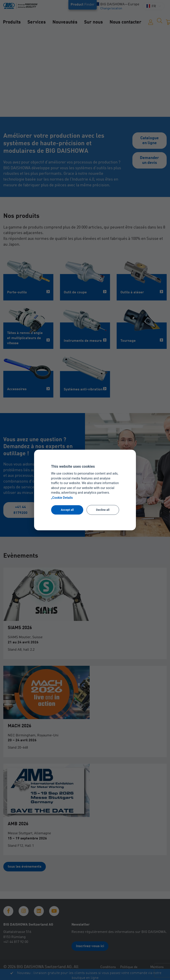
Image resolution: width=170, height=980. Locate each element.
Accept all (67, 510)
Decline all (103, 510)
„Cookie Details (62, 498)
